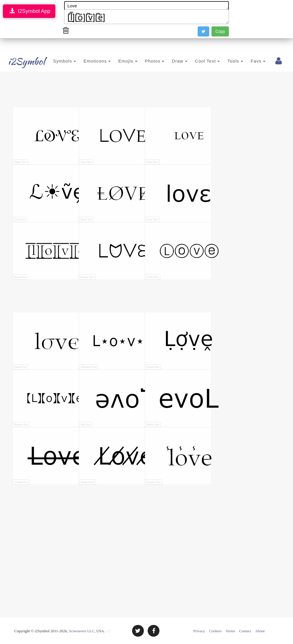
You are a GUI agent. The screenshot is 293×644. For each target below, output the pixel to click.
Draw (171, 61)
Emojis (119, 61)
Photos (146, 61)
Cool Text (199, 61)
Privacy (199, 631)
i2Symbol (20, 61)
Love (146, 6)
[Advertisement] (120, 91)
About (260, 631)
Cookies (215, 631)
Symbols (56, 61)
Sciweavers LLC (82, 631)
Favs (249, 61)
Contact (245, 631)
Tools (227, 61)
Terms (230, 631)
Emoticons (89, 61)
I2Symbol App (29, 11)
